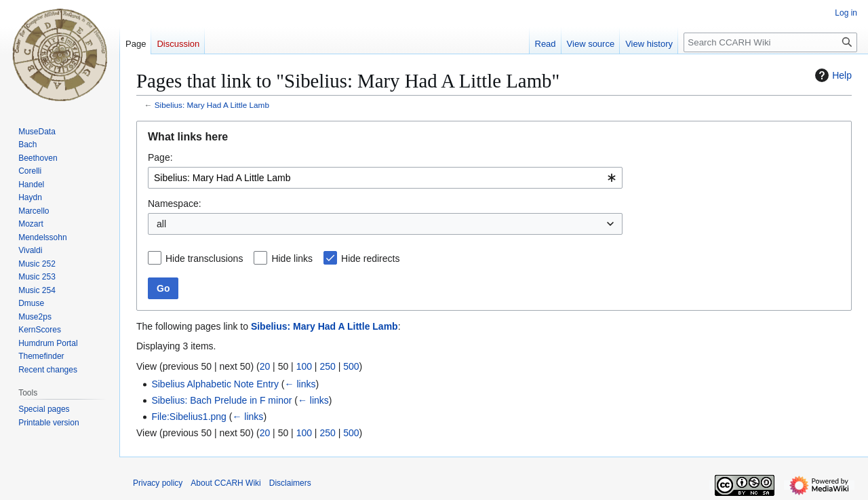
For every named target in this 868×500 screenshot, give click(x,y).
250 (327, 366)
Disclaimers (290, 483)
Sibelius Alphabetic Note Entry (215, 384)
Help (832, 75)
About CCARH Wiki (225, 483)
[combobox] (385, 178)
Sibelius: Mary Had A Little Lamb (212, 105)
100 (304, 366)
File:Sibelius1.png (189, 417)
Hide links (292, 258)
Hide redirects (370, 258)
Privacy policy (158, 483)
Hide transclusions (204, 258)
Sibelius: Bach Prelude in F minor (221, 400)
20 (265, 366)
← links (300, 384)
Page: (160, 157)
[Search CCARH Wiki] (770, 42)
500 (351, 366)
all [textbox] (161, 224)
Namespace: (175, 204)
